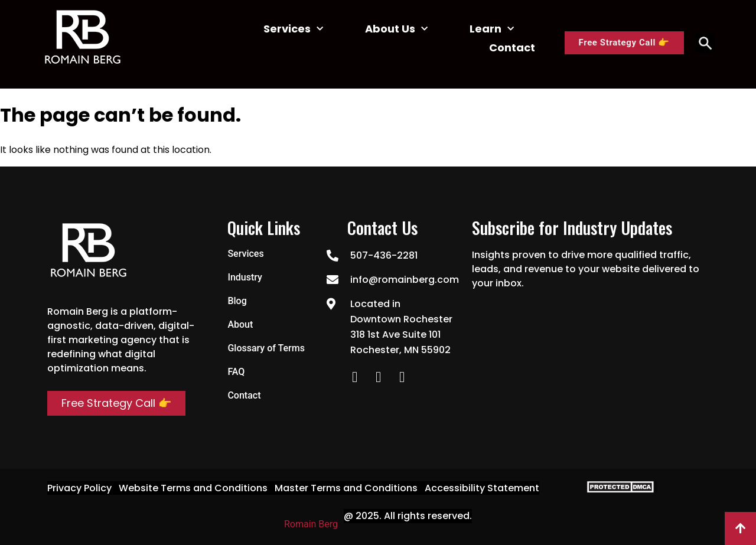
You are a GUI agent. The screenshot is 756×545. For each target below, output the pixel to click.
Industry (245, 277)
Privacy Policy (79, 488)
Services (293, 29)
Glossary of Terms (266, 348)
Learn (492, 29)
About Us (396, 29)
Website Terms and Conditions (193, 488)
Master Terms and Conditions (346, 488)
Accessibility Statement (482, 488)
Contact (512, 48)
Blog (237, 301)
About (240, 324)
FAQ (236, 372)
